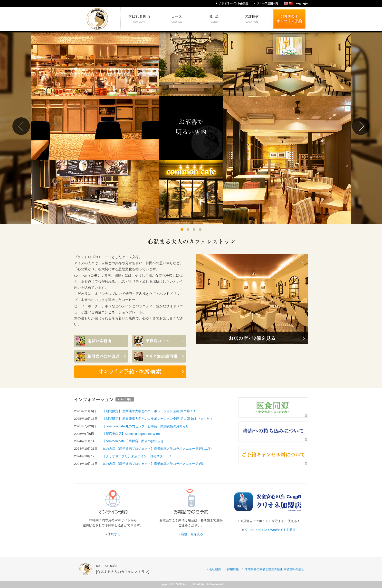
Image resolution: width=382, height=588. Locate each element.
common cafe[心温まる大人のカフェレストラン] (123, 569)
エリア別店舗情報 (252, 19)
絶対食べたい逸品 (214, 19)
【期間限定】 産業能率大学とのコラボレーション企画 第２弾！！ (149, 411)
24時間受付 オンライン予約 (289, 19)
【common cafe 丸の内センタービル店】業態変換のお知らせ (146, 426)
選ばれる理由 (139, 19)
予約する (114, 534)
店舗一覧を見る (192, 534)
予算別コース (177, 19)
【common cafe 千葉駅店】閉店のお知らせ (133, 441)
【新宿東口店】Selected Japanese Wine (131, 434)
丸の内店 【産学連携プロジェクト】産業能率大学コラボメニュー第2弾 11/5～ (158, 449)
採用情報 (233, 569)
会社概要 (215, 569)
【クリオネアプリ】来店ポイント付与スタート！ (137, 456)
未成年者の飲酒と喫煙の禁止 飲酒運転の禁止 (274, 569)
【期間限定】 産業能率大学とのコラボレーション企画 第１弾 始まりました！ (158, 419)
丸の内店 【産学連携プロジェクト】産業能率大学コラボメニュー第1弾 (153, 464)
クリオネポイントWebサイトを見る (270, 530)
